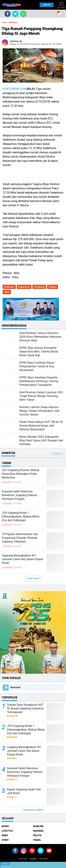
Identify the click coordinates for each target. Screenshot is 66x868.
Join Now (23, 859)
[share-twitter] (15, 14)
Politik (37, 835)
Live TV (46, 5)
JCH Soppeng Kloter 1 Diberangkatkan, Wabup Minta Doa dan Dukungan (21, 516)
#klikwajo (13, 22)
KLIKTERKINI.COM (14, 89)
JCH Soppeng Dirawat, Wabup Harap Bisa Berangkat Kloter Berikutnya (21, 474)
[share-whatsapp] (23, 14)
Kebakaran (24, 287)
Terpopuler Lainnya (33, 810)
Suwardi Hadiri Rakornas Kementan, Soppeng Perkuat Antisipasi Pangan (19, 495)
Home (4, 22)
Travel (37, 840)
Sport (5, 840)
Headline (38, 826)
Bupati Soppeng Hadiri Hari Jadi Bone (24, 791)
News (5, 835)
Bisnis (5, 826)
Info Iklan (44, 859)
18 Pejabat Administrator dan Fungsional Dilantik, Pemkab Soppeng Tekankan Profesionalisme (20, 538)
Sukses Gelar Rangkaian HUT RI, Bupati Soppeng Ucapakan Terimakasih (25, 708)
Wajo (7, 292)
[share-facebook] (7, 14)
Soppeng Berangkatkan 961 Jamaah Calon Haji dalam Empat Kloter (22, 559)
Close (5, 864)
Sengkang (39, 287)
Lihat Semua (33, 579)
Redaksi (33, 859)
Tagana (53, 287)
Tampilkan (57, 454)
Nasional (15, 687)
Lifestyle (7, 831)
